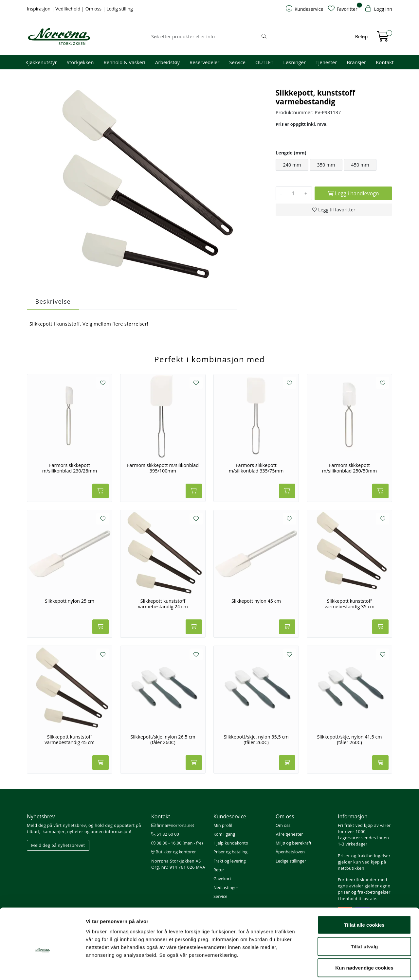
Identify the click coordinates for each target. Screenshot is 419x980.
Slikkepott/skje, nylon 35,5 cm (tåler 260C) (256, 740)
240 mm (292, 165)
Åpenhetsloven (290, 852)
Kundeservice (230, 816)
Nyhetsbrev (41, 816)
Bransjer (356, 62)
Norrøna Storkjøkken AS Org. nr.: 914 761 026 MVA (178, 864)
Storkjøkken (80, 62)
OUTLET (264, 62)
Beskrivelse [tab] (53, 301)
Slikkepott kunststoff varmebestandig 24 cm (163, 604)
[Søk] (206, 37)
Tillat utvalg (364, 916)
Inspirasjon (39, 9)
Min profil (223, 825)
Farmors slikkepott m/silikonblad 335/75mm (256, 468)
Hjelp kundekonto (231, 843)
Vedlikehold (68, 9)
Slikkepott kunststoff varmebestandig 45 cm (70, 740)
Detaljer (349, 967)
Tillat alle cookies (364, 894)
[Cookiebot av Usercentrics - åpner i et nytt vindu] (42, 967)
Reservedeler (204, 62)
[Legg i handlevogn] (353, 193)
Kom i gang (224, 834)
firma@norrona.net (173, 825)
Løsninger (294, 62)
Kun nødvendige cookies (364, 937)
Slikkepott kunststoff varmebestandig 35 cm (349, 604)
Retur (219, 870)
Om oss (94, 9)
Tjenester (326, 62)
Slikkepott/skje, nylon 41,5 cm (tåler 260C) (349, 740)
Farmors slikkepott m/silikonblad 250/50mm (349, 468)
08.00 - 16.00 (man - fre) (177, 843)
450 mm (360, 165)
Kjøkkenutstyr (41, 62)
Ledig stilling (120, 9)
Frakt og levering (230, 861)
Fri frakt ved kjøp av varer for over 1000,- (364, 828)
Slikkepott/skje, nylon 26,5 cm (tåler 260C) (163, 740)
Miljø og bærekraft (293, 843)
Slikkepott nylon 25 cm (70, 601)
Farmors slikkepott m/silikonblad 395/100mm (163, 468)
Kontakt (385, 62)
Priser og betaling (230, 852)
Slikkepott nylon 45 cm (256, 601)
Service (237, 62)
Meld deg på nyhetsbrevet (58, 845)
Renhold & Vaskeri (124, 62)
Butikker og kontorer (174, 852)
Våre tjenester (289, 834)
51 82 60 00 (165, 834)
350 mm (326, 165)
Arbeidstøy (167, 62)
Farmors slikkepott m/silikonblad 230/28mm (70, 468)
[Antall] (293, 193)
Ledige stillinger (291, 861)
